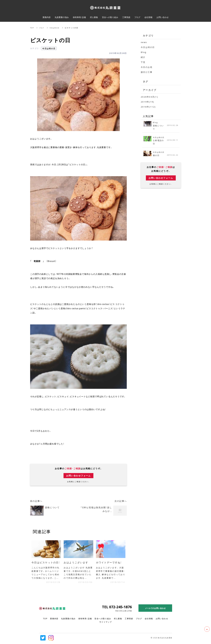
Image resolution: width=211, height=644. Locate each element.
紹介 (143, 57)
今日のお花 (147, 67)
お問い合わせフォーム (79, 476)
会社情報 (149, 620)
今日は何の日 (57, 28)
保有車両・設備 (85, 620)
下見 (143, 62)
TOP (32, 28)
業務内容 (54, 620)
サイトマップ (105, 623)
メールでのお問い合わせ (155, 609)
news (144, 42)
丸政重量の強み (68, 620)
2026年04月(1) (149, 97)
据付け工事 (147, 72)
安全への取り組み (103, 620)
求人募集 (118, 620)
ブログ (43, 28)
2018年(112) (148, 107)
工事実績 (129, 620)
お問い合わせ (162, 620)
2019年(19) (147, 102)
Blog (144, 52)
